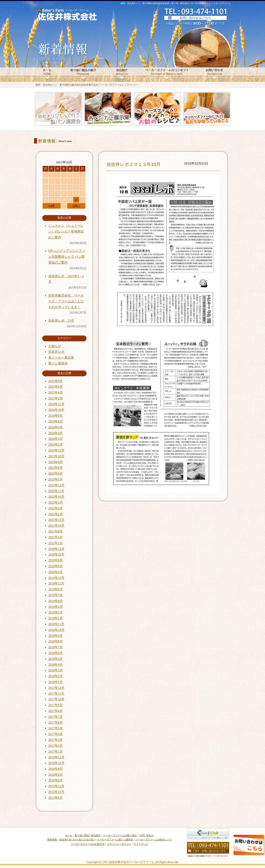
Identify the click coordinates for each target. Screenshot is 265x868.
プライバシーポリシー (119, 844)
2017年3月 (56, 740)
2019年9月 (56, 589)
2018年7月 (56, 647)
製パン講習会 (58, 363)
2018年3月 (56, 670)
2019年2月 (56, 612)
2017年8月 (56, 711)
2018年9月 (56, 636)
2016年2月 (56, 780)
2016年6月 (56, 775)
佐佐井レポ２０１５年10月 (134, 164)
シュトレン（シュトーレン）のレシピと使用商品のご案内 (66, 231)
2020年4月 (56, 572)
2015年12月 (56, 786)
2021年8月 (56, 531)
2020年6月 (56, 566)
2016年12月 (56, 757)
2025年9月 (56, 381)
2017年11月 (56, 694)
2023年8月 (56, 462)
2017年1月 (56, 752)
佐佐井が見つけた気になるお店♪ (77, 840)
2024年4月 (56, 433)
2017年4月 (56, 734)
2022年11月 (56, 491)
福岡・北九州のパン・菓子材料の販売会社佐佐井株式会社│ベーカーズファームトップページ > (87, 85)
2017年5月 (56, 728)
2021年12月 (56, 520)
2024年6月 (56, 427)
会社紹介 (96, 835)
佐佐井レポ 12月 (61, 321)
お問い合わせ (146, 835)
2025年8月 (56, 387)
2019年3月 (56, 607)
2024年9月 (56, 416)
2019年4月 (56, 601)
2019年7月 (56, 595)
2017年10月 (56, 699)
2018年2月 (56, 676)
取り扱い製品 (82, 835)
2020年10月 (56, 555)
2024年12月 (56, 404)
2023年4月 (56, 474)
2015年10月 (56, 792)
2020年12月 (56, 549)
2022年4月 (56, 508)
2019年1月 (56, 618)
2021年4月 (56, 537)
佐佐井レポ (56, 352)
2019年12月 (56, 578)
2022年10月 (56, 497)
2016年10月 (56, 763)
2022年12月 (56, 485)
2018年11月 (56, 624)
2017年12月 (56, 688)
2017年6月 (56, 723)
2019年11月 (56, 583)
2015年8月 (56, 798)
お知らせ (55, 346)
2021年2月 (56, 543)
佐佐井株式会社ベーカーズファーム (132, 862)
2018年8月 (56, 641)
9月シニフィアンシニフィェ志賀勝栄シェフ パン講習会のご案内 (67, 257)
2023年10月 (56, 456)
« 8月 (52, 206)
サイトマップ (141, 844)
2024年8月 (56, 421)
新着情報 (52, 840)
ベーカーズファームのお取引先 (88, 844)
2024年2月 (56, 445)
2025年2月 (56, 398)
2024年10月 (56, 410)
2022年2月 (56, 514)
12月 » (76, 206)
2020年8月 (56, 560)
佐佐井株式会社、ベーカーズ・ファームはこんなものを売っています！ (66, 301)
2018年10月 (56, 630)
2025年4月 (56, 392)
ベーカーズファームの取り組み (120, 835)
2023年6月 (56, 468)
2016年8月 (56, 769)
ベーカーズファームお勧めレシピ (154, 840)
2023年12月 (56, 450)
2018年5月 (56, 659)
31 (76, 200)
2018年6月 (56, 653)
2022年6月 (56, 502)
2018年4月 (56, 665)
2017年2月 (56, 746)
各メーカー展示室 (61, 358)
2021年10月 (56, 526)
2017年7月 (56, 717)
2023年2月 (56, 479)
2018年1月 (56, 682)
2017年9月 (56, 705)
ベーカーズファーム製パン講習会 (115, 840)
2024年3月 (56, 439)
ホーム (69, 835)
